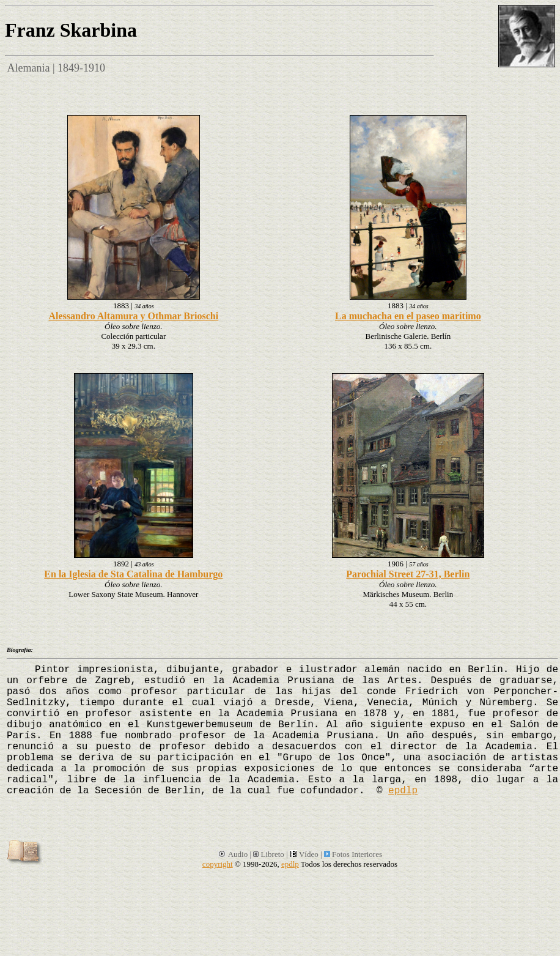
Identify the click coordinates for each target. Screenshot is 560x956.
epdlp (403, 791)
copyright (218, 864)
